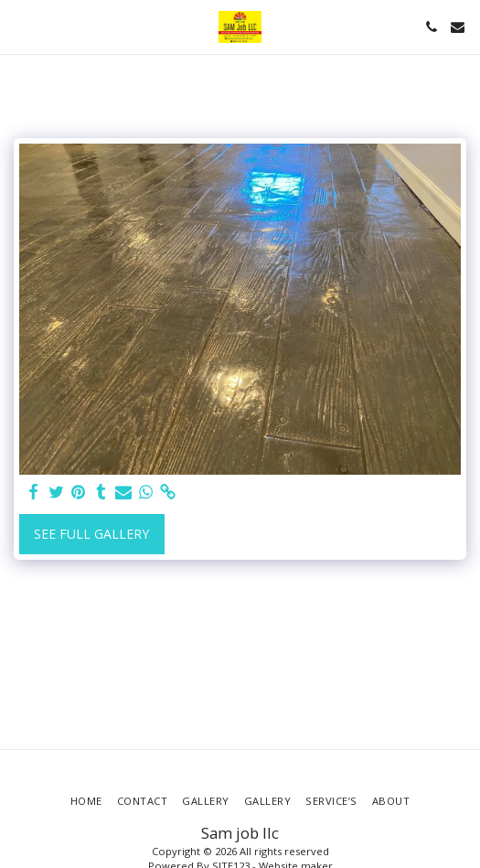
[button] (20, 26)
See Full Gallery (91, 534)
